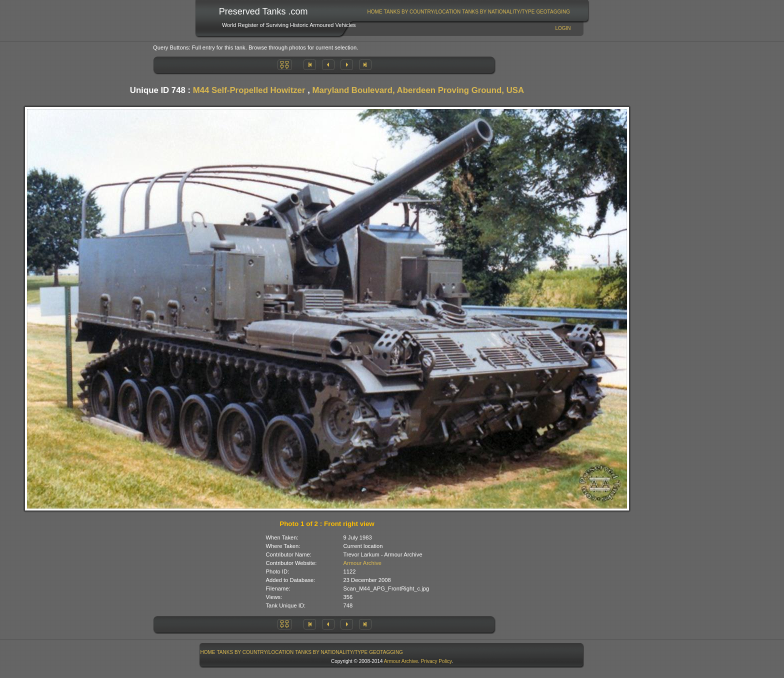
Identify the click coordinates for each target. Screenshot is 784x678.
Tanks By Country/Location (422, 12)
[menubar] (468, 12)
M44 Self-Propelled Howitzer (249, 90)
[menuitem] (375, 12)
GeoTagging (553, 12)
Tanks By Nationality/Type (498, 12)
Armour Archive (362, 563)
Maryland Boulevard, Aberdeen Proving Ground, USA (418, 90)
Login (563, 28)
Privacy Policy (436, 661)
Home (375, 12)
